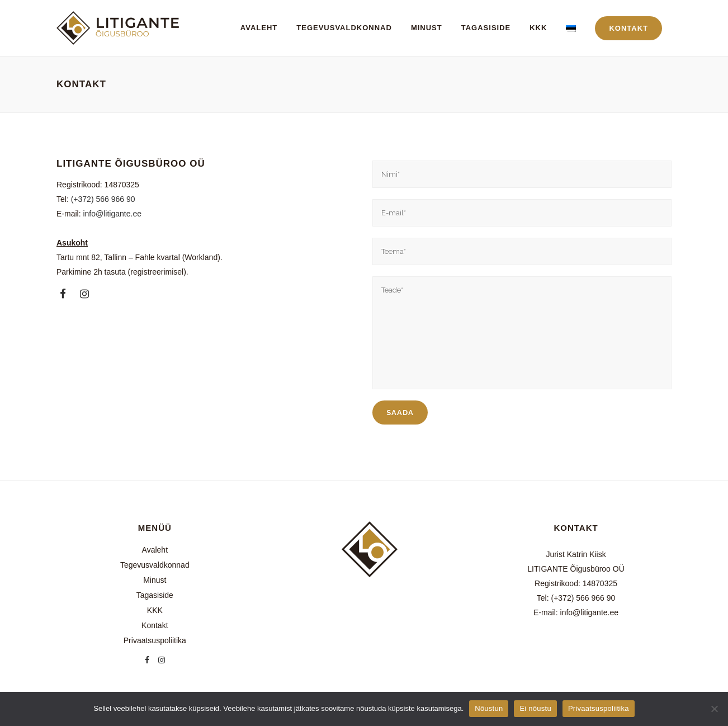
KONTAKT (628, 28)
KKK (155, 610)
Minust (155, 580)
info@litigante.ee (112, 214)
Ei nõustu (535, 708)
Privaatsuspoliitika (155, 640)
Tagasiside (155, 595)
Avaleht (155, 550)
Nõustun (489, 708)
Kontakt (155, 625)
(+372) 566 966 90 (103, 199)
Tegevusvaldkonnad (155, 565)
